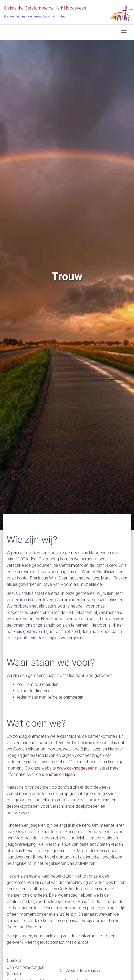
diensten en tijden (58, 774)
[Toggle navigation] (124, 32)
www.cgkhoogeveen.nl (78, 768)
